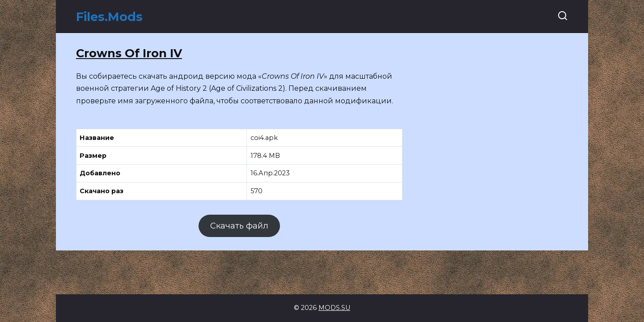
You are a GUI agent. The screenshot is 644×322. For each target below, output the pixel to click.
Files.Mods (109, 17)
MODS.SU (334, 308)
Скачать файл (239, 226)
